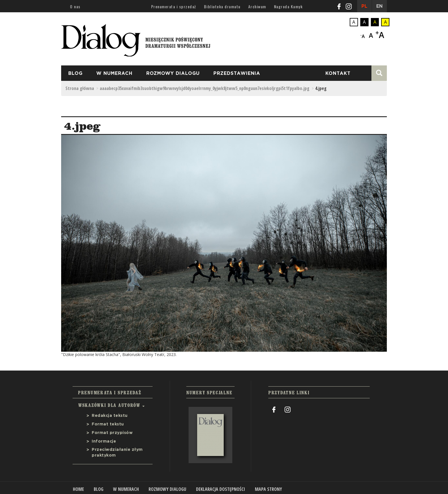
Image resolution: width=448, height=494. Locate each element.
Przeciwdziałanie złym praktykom (117, 453)
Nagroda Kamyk (288, 6)
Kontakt (338, 73)
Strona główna (80, 88)
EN (379, 6)
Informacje (104, 441)
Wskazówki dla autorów (111, 405)
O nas (75, 6)
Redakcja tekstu (110, 416)
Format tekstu (108, 424)
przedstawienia (237, 73)
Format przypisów (112, 433)
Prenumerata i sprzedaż (174, 6)
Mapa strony (268, 489)
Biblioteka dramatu (222, 6)
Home (78, 489)
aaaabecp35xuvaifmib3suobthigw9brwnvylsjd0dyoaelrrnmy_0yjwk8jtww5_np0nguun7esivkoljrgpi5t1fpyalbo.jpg (205, 88)
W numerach (114, 73)
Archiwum (257, 6)
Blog (75, 73)
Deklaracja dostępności (221, 489)
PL (364, 6)
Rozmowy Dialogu (173, 73)
